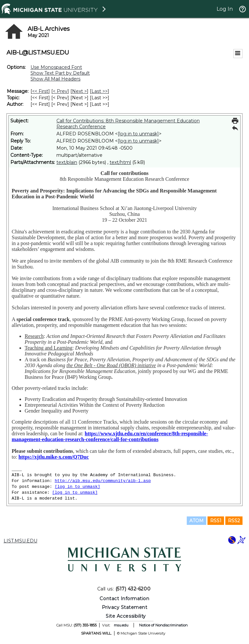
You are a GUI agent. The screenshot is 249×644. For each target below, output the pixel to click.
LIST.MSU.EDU (20, 541)
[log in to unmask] (138, 134)
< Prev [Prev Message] (60, 91)
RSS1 (216, 521)
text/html (120, 162)
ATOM (196, 521)
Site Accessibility (126, 616)
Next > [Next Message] (79, 91)
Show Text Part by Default (60, 73)
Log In (225, 9)
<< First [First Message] (40, 91)
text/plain (67, 162)
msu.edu (121, 625)
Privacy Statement (125, 607)
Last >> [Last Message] (100, 91)
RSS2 (234, 521)
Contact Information (124, 599)
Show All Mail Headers (55, 79)
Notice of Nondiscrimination (163, 625)
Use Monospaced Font (56, 67)
